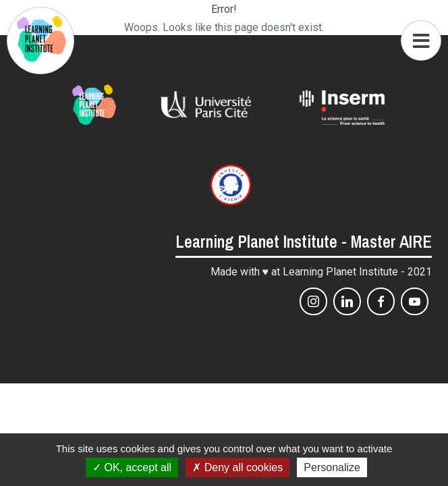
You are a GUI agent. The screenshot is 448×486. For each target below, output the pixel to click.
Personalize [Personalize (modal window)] (332, 467)
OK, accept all (132, 467)
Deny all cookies (237, 467)
